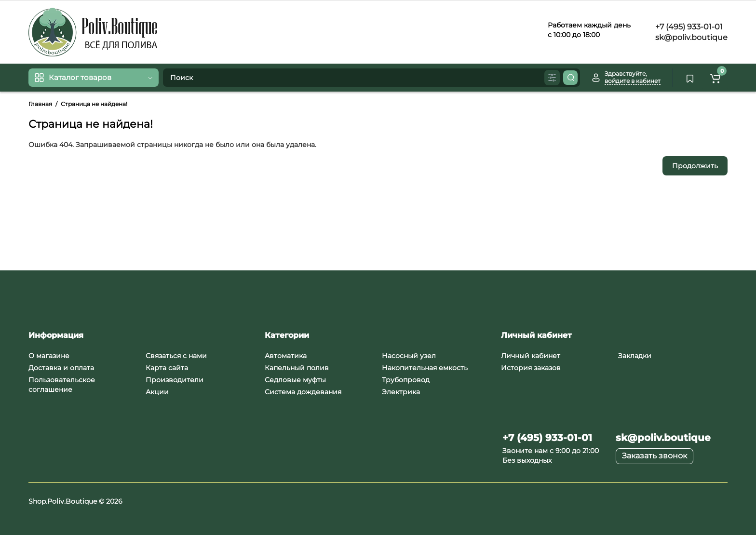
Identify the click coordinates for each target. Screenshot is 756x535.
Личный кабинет (531, 356)
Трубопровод (406, 380)
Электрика (401, 392)
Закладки (635, 356)
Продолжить (695, 166)
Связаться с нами (176, 356)
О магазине (49, 356)
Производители (175, 380)
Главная (40, 104)
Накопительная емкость (425, 368)
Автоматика (286, 356)
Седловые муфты (295, 380)
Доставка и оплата (61, 368)
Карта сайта (167, 368)
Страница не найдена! (94, 104)
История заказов (531, 368)
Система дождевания (303, 392)
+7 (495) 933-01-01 (688, 27)
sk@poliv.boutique (690, 37)
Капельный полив (297, 368)
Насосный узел (409, 356)
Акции (157, 392)
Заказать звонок (655, 456)
